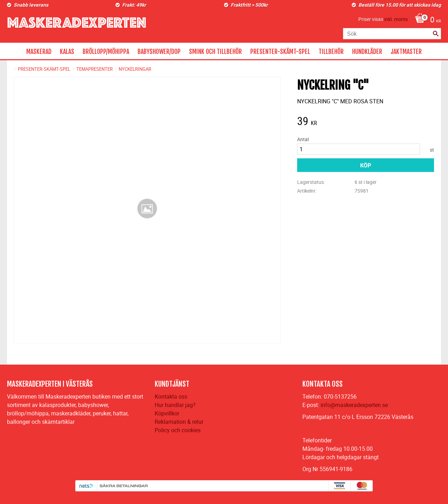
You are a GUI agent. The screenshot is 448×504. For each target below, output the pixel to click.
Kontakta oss (171, 396)
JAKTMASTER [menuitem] (406, 51)
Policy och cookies (178, 430)
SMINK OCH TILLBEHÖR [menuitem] (215, 51)
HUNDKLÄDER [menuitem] (367, 51)
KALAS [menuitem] (67, 51)
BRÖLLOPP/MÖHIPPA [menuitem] (106, 51)
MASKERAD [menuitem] (39, 51)
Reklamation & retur (179, 422)
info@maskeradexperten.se (354, 405)
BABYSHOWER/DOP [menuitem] (159, 51)
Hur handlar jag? (175, 405)
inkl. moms (396, 19)
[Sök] (436, 34)
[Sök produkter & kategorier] (392, 34)
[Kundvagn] (426, 20)
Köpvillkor (167, 413)
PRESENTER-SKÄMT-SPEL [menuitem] (280, 51)
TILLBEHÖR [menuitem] (331, 51)
